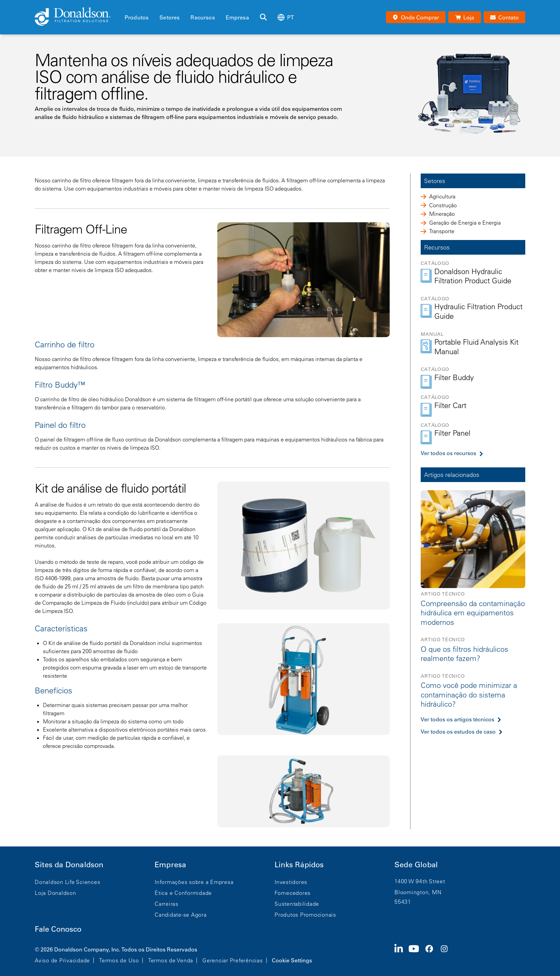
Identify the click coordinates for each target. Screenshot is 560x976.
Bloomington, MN (418, 892)
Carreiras (167, 904)
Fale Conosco (58, 929)
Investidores (291, 882)
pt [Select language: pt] (286, 17)
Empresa (237, 17)
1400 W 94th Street (420, 881)
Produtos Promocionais (305, 915)
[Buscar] (263, 17)
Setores (169, 17)
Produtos (137, 17)
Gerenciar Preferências (233, 960)
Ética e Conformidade (183, 893)
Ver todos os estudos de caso (458, 732)
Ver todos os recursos (448, 453)
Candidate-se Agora (181, 915)
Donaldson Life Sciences (67, 882)
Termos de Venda (171, 960)
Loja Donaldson (56, 893)
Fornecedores (293, 893)
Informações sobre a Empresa (194, 882)
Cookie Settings (292, 960)
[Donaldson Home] (77, 17)
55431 (403, 902)
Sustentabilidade (297, 904)
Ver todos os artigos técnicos (457, 719)
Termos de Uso (119, 960)
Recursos (203, 17)
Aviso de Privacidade (62, 960)
